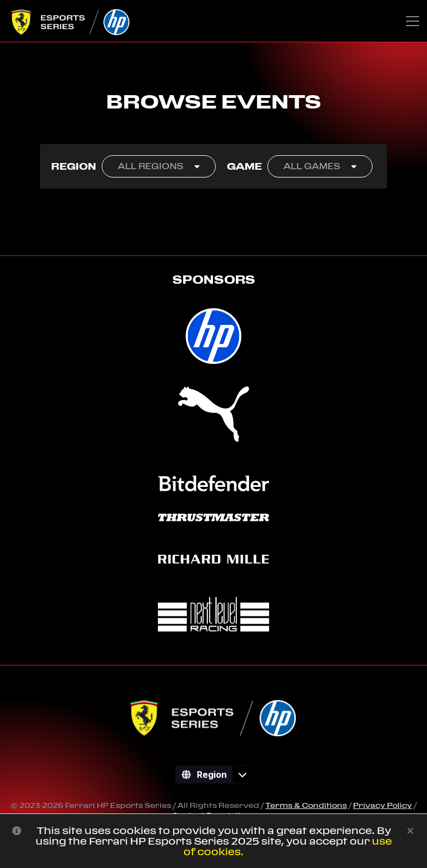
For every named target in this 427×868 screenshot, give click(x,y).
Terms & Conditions (306, 805)
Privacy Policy (383, 805)
